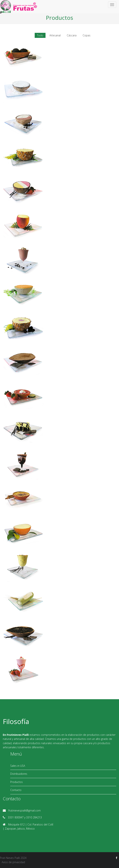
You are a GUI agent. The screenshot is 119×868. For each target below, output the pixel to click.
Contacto (16, 790)
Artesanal (55, 35)
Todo (40, 35)
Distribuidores (19, 774)
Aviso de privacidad (13, 862)
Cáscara (72, 35)
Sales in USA (18, 766)
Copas (87, 35)
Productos (17, 782)
